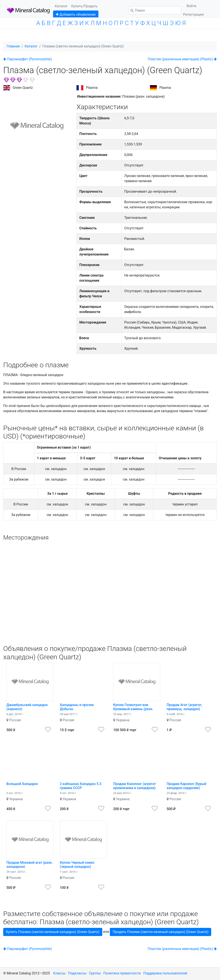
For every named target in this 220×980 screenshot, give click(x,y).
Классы (59, 973)
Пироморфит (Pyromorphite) (27, 59)
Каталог (61, 6)
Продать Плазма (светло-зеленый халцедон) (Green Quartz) (160, 932)
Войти (191, 6)
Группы (95, 973)
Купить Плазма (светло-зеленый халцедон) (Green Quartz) (53, 932)
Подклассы (77, 973)
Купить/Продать (84, 6)
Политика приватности (122, 973)
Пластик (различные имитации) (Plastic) (182, 59)
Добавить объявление (76, 14)
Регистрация (193, 14)
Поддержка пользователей (165, 973)
